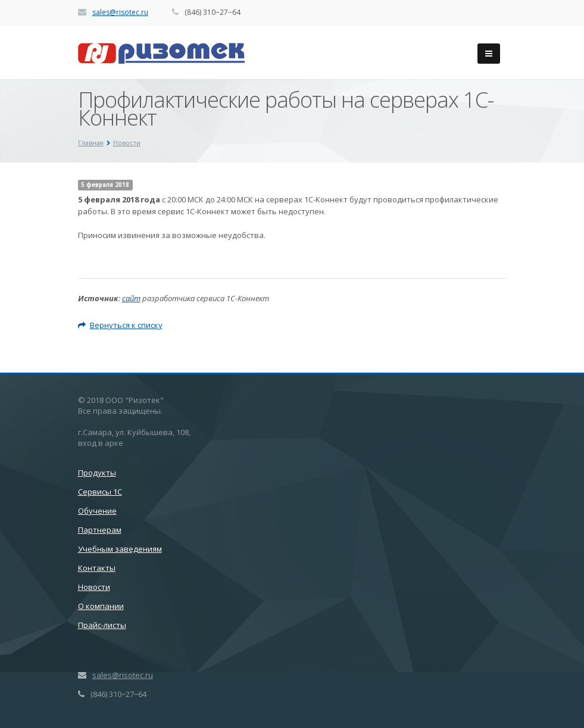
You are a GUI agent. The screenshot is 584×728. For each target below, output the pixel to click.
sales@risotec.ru (120, 12)
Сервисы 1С (100, 492)
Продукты (97, 473)
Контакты (97, 568)
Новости (94, 587)
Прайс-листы (102, 625)
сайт (131, 298)
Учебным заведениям (120, 549)
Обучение (97, 511)
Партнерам (100, 530)
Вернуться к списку (120, 325)
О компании (101, 606)
